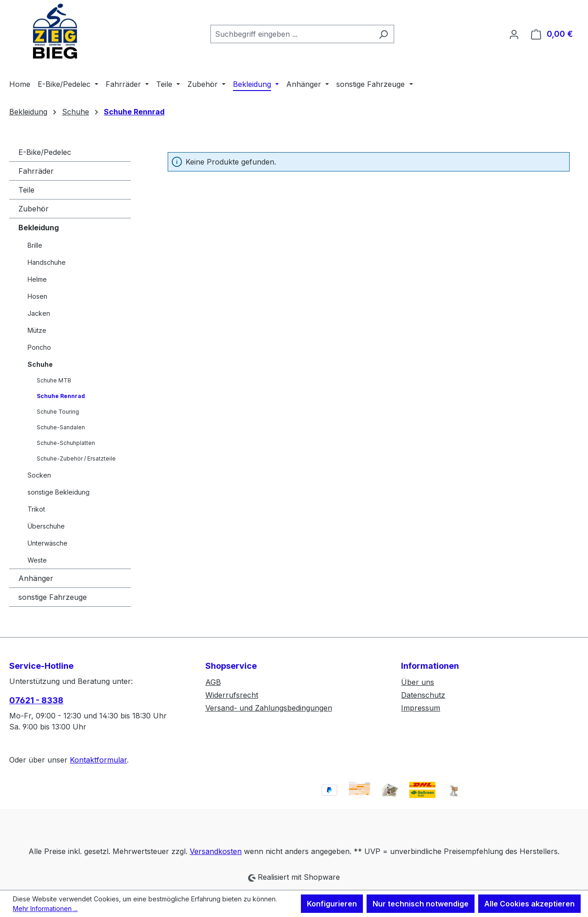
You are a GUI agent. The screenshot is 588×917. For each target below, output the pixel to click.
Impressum (421, 708)
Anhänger (36, 578)
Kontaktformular (98, 760)
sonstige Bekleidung (59, 492)
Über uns (418, 682)
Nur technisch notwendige (421, 904)
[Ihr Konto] (514, 34)
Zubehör (34, 209)
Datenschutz (423, 695)
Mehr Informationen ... (45, 908)
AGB (213, 682)
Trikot (36, 509)
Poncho (39, 347)
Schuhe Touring (58, 412)
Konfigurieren (332, 904)
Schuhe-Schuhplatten (66, 443)
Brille (35, 245)
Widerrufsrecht (232, 695)
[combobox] (292, 34)
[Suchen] (383, 34)
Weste (37, 560)
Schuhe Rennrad (61, 396)
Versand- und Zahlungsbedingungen (269, 708)
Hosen (37, 296)
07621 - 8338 (36, 700)
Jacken (39, 313)
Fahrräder (36, 171)
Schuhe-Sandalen (61, 427)
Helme (37, 279)
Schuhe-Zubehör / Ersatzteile (76, 458)
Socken (39, 475)
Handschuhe (47, 262)
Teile (26, 190)
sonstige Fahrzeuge (53, 597)
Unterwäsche (48, 543)
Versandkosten (216, 851)
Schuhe (40, 364)
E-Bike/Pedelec (45, 152)
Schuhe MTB (54, 380)
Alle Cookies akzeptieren (529, 904)
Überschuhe (46, 526)
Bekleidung (39, 228)
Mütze (37, 330)
